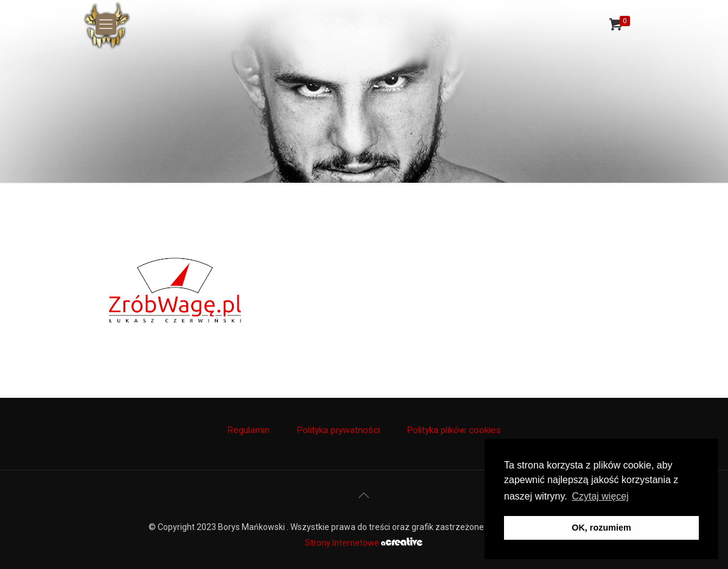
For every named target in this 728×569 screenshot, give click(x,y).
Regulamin (248, 430)
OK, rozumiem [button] (601, 528)
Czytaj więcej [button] (600, 496)
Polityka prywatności (338, 430)
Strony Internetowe (364, 543)
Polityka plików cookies (454, 430)
